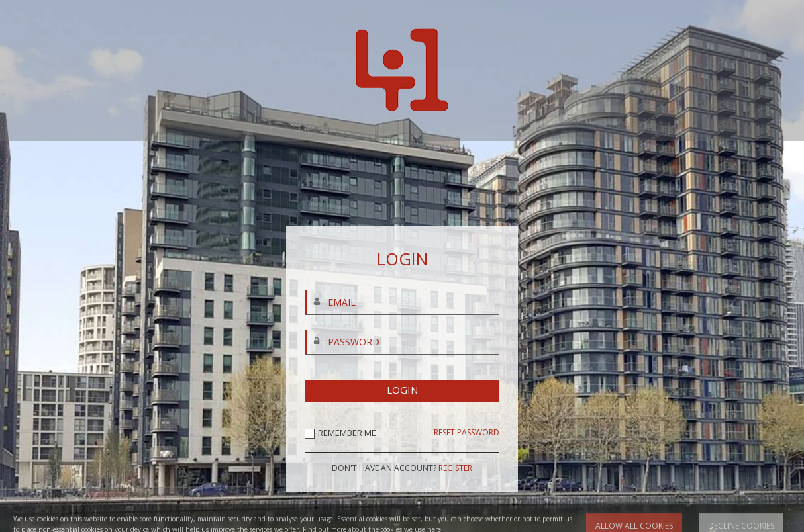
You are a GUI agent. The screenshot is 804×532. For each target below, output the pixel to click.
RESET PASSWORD (467, 433)
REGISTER (455, 468)
